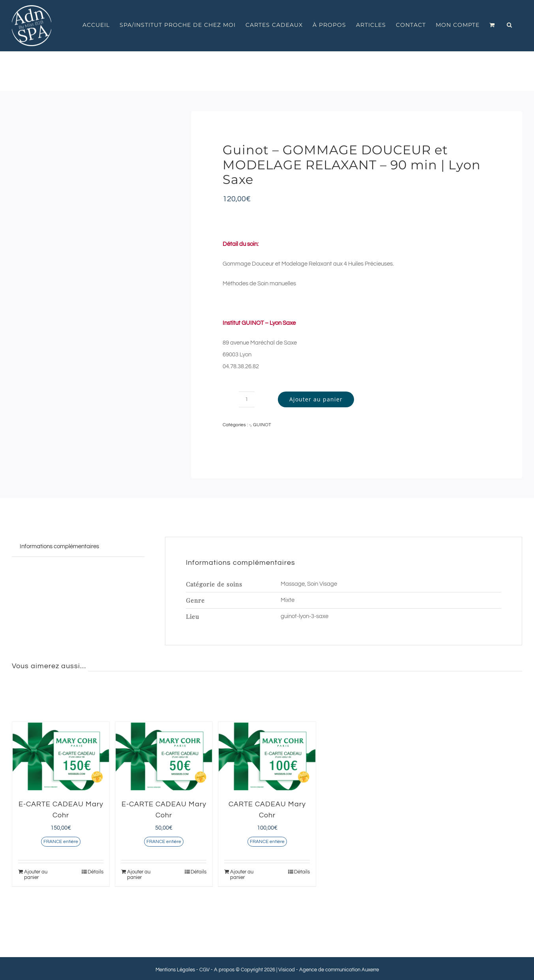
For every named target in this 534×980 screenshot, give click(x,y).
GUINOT (262, 425)
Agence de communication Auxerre (339, 970)
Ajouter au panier (316, 399)
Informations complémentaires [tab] (59, 546)
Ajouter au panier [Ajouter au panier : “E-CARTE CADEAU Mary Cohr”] (36, 875)
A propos (224, 970)
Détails (96, 872)
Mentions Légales (175, 970)
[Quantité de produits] (247, 399)
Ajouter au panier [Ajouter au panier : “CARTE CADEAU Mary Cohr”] (242, 875)
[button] (510, 25)
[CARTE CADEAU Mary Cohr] (267, 756)
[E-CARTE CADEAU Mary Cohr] (61, 756)
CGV (204, 970)
